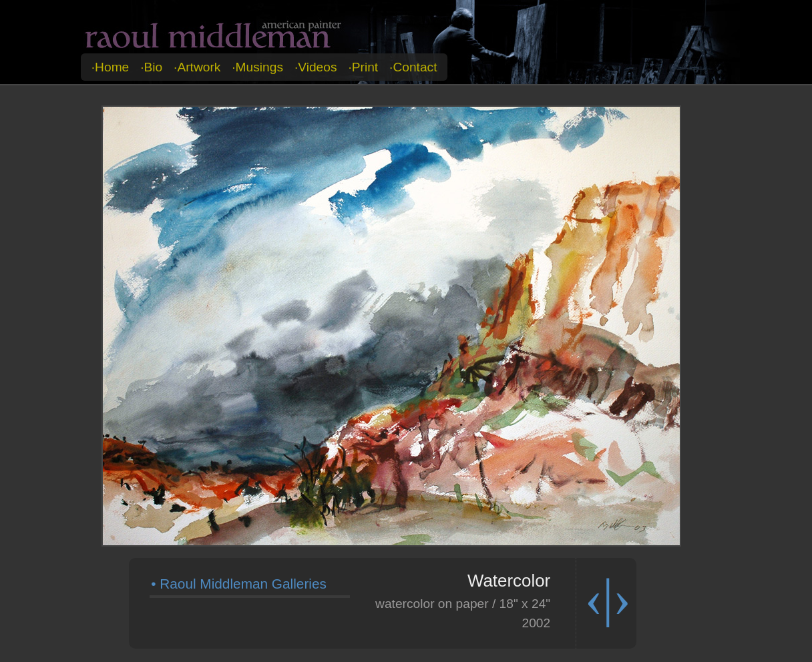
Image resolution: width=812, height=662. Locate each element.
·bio (151, 67)
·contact (413, 67)
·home (111, 67)
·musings (257, 67)
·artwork (197, 67)
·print (363, 67)
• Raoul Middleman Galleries (239, 584)
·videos (316, 67)
